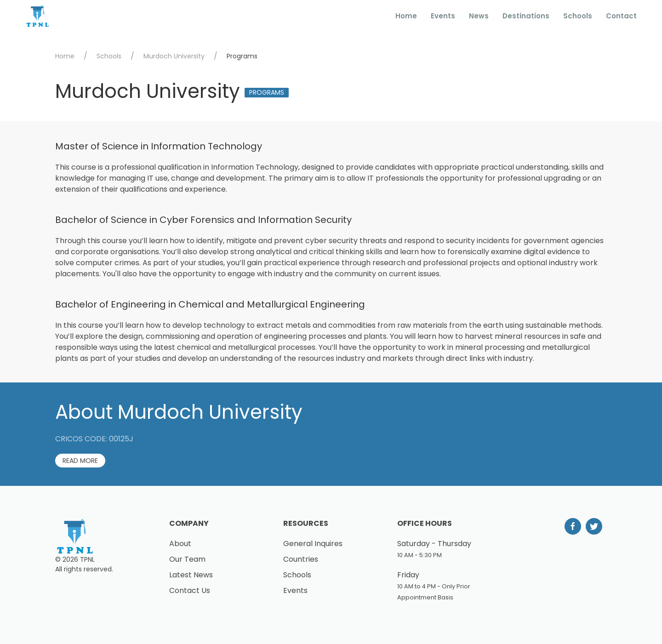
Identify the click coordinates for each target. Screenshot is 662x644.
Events (443, 16)
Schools (578, 16)
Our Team (187, 559)
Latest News (191, 575)
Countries (301, 559)
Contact (621, 16)
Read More (80, 461)
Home (406, 16)
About (180, 544)
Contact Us (190, 590)
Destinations (526, 16)
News (479, 16)
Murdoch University (174, 56)
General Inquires (313, 544)
